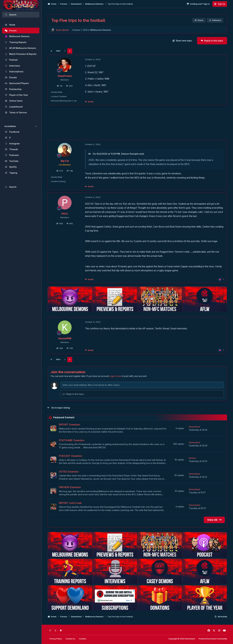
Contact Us (70, 639)
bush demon (62, 30)
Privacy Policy (56, 639)
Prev (58, 51)
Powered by (213, 639)
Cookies (83, 639)
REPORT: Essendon (69, 425)
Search (11, 15)
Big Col (65, 161)
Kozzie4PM (65, 338)
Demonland (194, 427)
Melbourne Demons (101, 30)
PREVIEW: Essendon (70, 487)
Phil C (65, 214)
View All (214, 520)
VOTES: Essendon (69, 472)
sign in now (116, 376)
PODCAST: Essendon (71, 456)
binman (192, 458)
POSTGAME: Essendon (72, 440)
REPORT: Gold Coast (70, 503)
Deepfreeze (65, 76)
